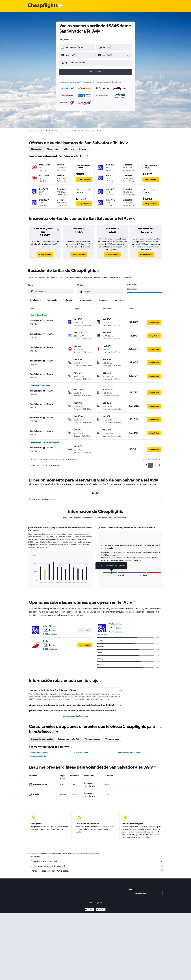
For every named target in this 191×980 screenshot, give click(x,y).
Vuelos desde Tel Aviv (39, 756)
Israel (37, 131)
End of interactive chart (31, 581)
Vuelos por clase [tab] (112, 739)
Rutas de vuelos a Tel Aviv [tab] (69, 739)
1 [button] (150, 465)
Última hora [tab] (69, 149)
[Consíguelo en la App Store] (101, 910)
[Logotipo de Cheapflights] (43, 6)
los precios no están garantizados (88, 853)
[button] (76, 55)
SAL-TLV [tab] (95, 493)
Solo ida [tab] (83, 149)
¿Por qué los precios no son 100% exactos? (97, 871)
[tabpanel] (95, 560)
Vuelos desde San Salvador (130, 752)
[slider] (164, 292)
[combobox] (66, 40)
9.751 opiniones (50, 634)
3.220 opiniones (50, 649)
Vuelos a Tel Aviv (81, 752)
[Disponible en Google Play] (89, 910)
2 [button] (156, 465)
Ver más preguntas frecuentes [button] (75, 716)
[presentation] (102, 31)
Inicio (30, 131)
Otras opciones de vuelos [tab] (42, 739)
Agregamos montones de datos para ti (97, 866)
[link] (45, 255)
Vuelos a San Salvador (39, 752)
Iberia (45, 641)
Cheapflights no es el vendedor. (97, 861)
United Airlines (49, 626)
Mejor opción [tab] (53, 149)
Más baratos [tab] (36, 149)
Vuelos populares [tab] (93, 739)
